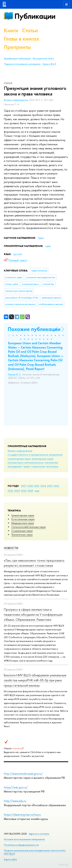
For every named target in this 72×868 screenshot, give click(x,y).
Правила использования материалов (22, 64)
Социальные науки (22, 531)
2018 (30, 491)
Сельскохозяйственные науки (29, 527)
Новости (11, 548)
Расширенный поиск (43, 59)
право (27, 466)
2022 (56, 486)
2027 (24, 486)
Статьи (30, 30)
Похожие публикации (34, 329)
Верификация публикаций (17, 59)
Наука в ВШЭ (49, 64)
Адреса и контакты (39, 834)
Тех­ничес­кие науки (22, 535)
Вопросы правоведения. (17, 100)
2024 (43, 486)
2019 (24, 491)
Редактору (63, 864)
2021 (10, 491)
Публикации (35, 16)
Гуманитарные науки (23, 515)
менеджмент (15, 466)
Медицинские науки (23, 523)
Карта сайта (10, 859)
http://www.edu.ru (15, 801)
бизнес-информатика (20, 451)
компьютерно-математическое (26, 462)
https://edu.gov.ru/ (16, 787)
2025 (37, 486)
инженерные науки (43, 459)
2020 (17, 491)
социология (38, 466)
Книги (11, 30)
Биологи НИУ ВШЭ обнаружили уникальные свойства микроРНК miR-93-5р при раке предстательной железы (35, 680)
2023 (50, 486)
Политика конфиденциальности (21, 845)
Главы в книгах (22, 39)
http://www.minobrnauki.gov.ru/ (23, 774)
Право (41, 238)
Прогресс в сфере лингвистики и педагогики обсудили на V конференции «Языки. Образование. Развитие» (33, 615)
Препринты (17, 47)
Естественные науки (23, 519)
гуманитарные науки (19, 459)
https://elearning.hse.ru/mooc (22, 815)
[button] (9, 335)
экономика (52, 466)
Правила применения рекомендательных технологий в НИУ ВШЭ (35, 852)
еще (37, 491)
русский (18, 254)
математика (51, 462)
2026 (30, 486)
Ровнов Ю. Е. (15, 375)
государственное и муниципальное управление (35, 455)
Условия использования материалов (24, 839)
